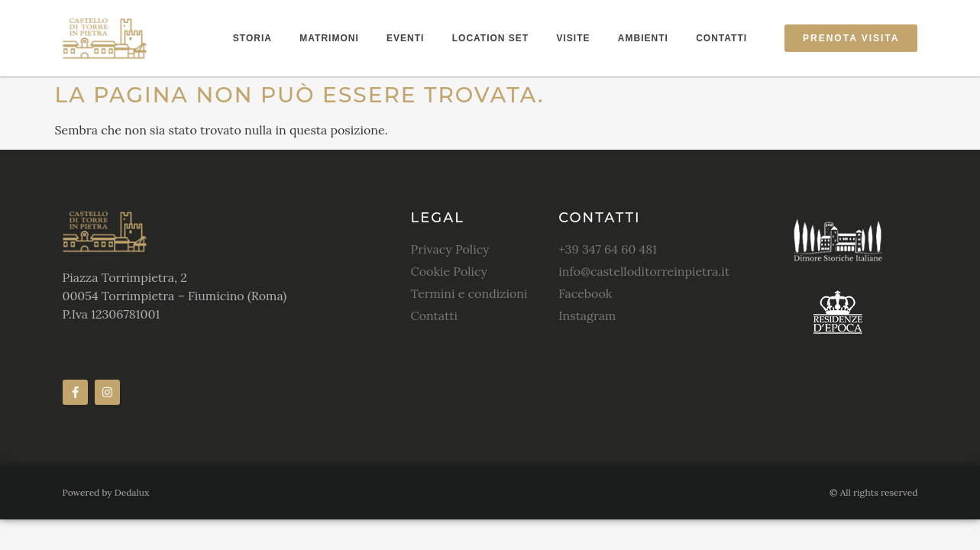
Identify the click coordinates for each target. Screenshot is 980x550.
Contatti (721, 38)
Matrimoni (329, 38)
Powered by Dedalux (106, 492)
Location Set (490, 38)
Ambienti (643, 38)
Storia (252, 38)
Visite (574, 38)
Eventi (405, 38)
